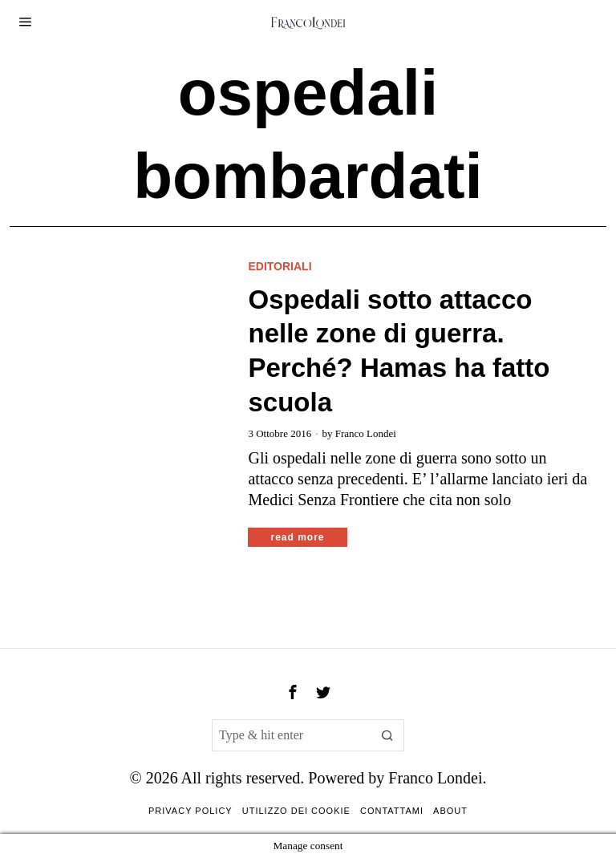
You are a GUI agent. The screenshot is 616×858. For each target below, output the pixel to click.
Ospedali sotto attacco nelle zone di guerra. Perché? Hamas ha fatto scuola (399, 351)
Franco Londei (366, 433)
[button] (388, 735)
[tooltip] (293, 692)
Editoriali (280, 266)
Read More (297, 537)
